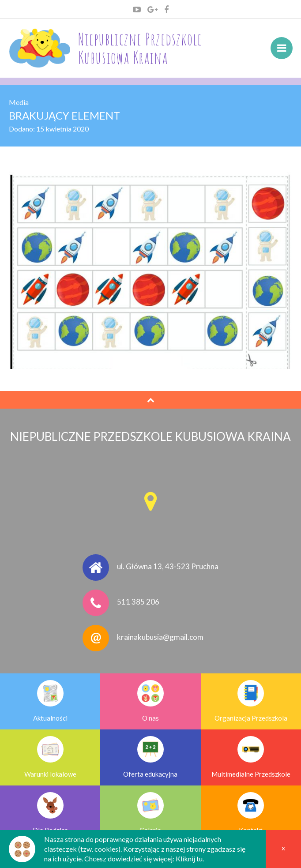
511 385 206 (138, 602)
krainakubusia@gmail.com (160, 637)
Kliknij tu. (190, 859)
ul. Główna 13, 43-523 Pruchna (168, 566)
